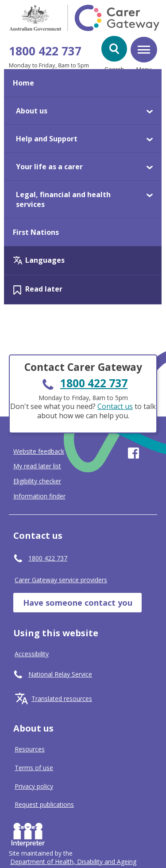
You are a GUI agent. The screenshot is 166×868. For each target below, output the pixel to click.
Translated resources (62, 699)
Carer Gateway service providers (61, 580)
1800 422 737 (45, 51)
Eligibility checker (37, 481)
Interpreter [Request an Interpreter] (30, 833)
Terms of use (34, 768)
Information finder (39, 496)
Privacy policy (34, 786)
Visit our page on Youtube (152, 453)
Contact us (115, 406)
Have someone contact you (78, 603)
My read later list (37, 466)
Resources (30, 749)
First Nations (36, 232)
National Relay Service (60, 674)
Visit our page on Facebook (133, 453)
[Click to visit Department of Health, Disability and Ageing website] (73, 862)
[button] (114, 49)
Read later (44, 289)
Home (23, 83)
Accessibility (32, 654)
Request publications (44, 804)
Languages (45, 260)
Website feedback (39, 452)
